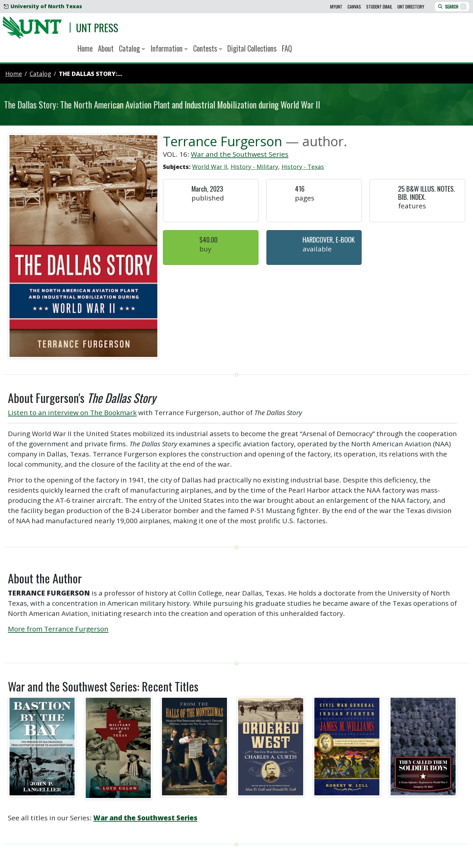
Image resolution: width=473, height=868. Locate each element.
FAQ (287, 48)
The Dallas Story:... (90, 74)
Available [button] (317, 249)
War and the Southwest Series (240, 154)
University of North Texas (43, 6)
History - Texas (303, 167)
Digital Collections (252, 48)
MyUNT (336, 7)
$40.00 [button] (208, 239)
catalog (40, 74)
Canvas (354, 7)
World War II (210, 167)
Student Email (379, 7)
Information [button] (169, 48)
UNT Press (97, 27)
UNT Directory (411, 7)
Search (452, 7)
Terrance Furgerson (223, 141)
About (106, 48)
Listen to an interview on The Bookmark (72, 412)
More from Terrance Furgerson (58, 629)
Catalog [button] (132, 48)
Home (85, 48)
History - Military (254, 167)
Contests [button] (208, 48)
